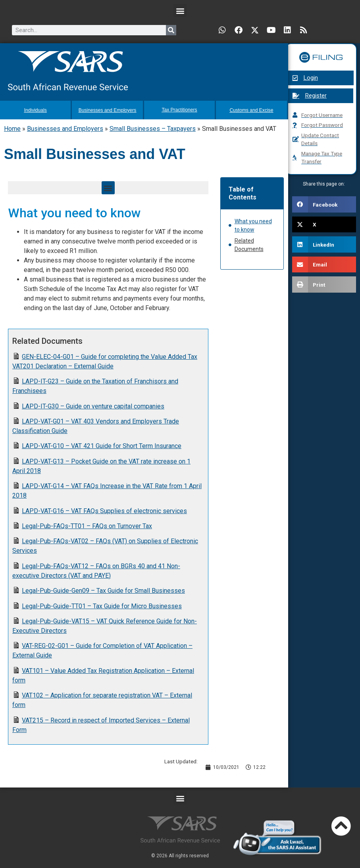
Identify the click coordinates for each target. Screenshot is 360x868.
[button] (180, 11)
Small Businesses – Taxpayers (153, 128)
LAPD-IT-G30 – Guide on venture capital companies (93, 405)
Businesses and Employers (65, 128)
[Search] (171, 30)
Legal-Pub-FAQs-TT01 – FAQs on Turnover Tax (87, 525)
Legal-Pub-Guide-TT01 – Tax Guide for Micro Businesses (102, 605)
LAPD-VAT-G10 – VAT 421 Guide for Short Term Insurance (102, 445)
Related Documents (249, 244)
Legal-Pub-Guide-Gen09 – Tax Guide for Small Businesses (103, 590)
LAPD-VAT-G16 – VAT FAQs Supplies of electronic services (104, 510)
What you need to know (253, 225)
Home (12, 128)
